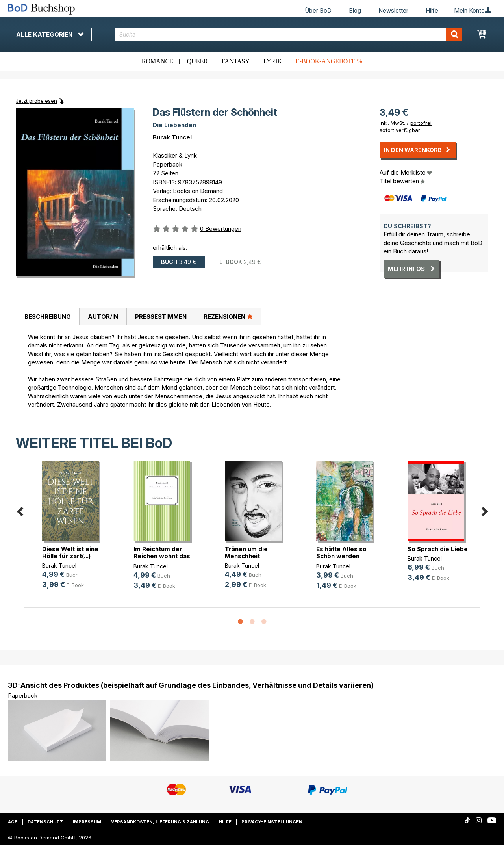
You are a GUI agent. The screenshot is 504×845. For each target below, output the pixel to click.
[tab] (47, 317)
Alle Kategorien (50, 34)
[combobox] (289, 34)
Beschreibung (48, 317)
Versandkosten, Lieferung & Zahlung (160, 822)
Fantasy (236, 61)
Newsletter (393, 10)
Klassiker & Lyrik (175, 155)
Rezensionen (228, 316)
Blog (355, 10)
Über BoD (318, 10)
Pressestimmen (161, 317)
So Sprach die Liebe (438, 549)
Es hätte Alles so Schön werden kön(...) (341, 556)
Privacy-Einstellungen (272, 822)
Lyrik (273, 61)
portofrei (421, 123)
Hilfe (432, 10)
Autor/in (103, 317)
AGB (13, 822)
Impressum (87, 822)
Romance (157, 61)
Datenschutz (45, 822)
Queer (197, 61)
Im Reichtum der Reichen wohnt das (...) (162, 556)
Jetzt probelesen (36, 101)
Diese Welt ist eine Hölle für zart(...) (70, 552)
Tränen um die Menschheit (246, 552)
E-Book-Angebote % (329, 61)
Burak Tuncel (172, 137)
